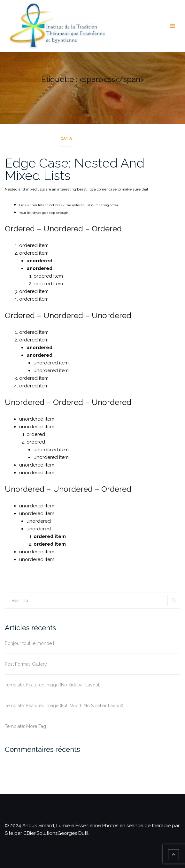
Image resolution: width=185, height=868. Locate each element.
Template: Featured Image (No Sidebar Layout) (53, 685)
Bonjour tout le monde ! (29, 643)
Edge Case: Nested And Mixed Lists (75, 169)
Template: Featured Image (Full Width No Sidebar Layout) (64, 706)
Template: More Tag (25, 726)
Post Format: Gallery (26, 664)
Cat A (66, 138)
